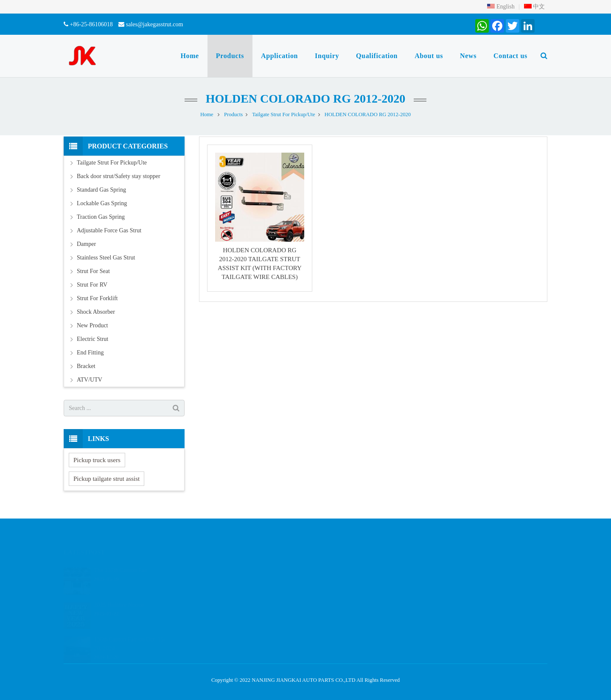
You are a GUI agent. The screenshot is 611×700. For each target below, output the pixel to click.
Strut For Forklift (97, 298)
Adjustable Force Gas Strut (109, 230)
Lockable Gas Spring (102, 203)
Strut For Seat (93, 271)
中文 (535, 7)
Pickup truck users (97, 460)
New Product (92, 325)
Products (233, 114)
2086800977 (335, 570)
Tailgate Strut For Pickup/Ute (283, 114)
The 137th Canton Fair (121, 561)
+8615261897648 (339, 583)
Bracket (86, 366)
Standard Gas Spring (101, 190)
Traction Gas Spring (101, 217)
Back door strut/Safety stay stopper (119, 176)
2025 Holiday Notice (119, 595)
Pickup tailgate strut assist (107, 479)
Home (207, 114)
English (501, 7)
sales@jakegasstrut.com (155, 24)
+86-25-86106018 (91, 24)
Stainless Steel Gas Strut (106, 258)
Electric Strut (92, 339)
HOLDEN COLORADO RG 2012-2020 (306, 99)
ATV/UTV (90, 380)
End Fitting (90, 353)
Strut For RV (92, 285)
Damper (86, 244)
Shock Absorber (96, 312)
